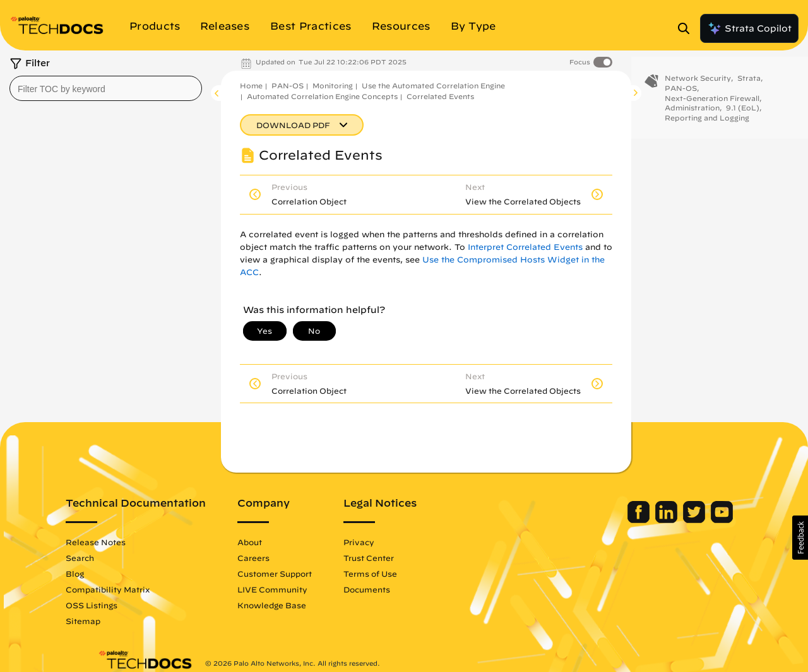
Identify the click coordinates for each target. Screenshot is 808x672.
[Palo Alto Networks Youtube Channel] (690, 520)
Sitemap (115, 621)
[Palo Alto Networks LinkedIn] (635, 520)
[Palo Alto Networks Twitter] (663, 520)
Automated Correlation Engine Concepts (322, 96)
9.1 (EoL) (743, 116)
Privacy (391, 542)
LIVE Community (305, 589)
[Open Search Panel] (687, 28)
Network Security (698, 87)
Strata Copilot (749, 28)
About (282, 542)
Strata (749, 87)
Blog (107, 574)
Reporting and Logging (707, 127)
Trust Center (401, 558)
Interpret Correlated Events (525, 247)
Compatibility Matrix (140, 589)
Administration (692, 116)
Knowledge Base (304, 605)
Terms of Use (402, 574)
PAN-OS (288, 85)
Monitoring (333, 85)
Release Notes (128, 542)
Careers (286, 558)
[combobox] (106, 88)
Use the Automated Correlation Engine (433, 85)
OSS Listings (124, 605)
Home (251, 85)
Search (112, 558)
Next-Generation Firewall (712, 106)
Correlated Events (440, 96)
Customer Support (307, 574)
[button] (800, 538)
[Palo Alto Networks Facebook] (608, 520)
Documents (399, 589)
